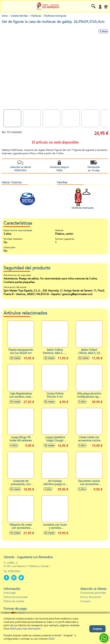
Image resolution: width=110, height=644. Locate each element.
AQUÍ (52, 639)
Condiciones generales (93, 593)
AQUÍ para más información (25, 629)
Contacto (85, 601)
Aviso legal (10, 593)
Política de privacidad (15, 597)
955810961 (14, 571)
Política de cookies (14, 601)
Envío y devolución (91, 597)
